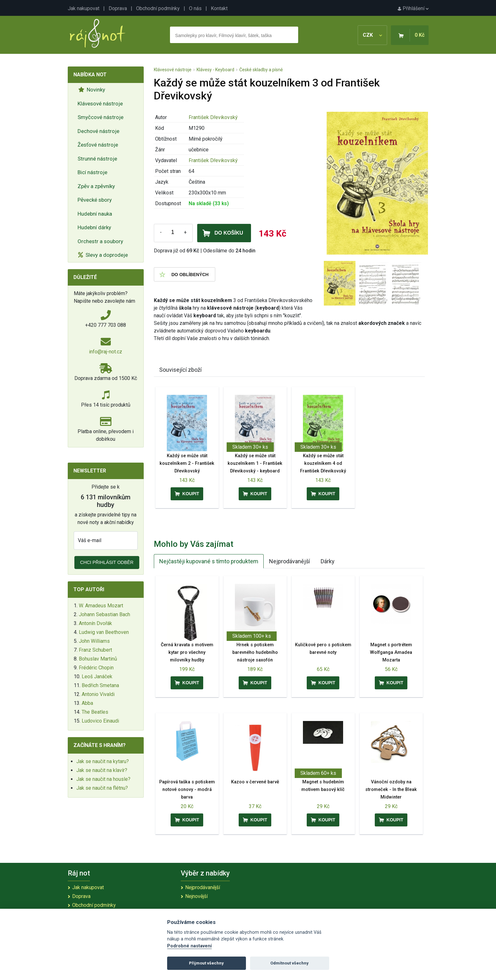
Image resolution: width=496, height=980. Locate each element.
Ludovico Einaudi (100, 721)
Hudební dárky (94, 227)
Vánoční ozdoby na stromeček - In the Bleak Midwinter (391, 790)
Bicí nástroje (92, 172)
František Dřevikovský (213, 117)
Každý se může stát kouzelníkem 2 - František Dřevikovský (187, 463)
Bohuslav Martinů (98, 659)
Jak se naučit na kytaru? (103, 761)
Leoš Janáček (97, 677)
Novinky (92, 90)
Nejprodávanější (289, 561)
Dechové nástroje (98, 131)
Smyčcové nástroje (100, 117)
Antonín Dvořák (95, 623)
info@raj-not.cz (106, 352)
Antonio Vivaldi (98, 694)
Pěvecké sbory (95, 200)
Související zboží (180, 370)
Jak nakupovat (84, 8)
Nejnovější (196, 896)
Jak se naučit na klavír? (102, 770)
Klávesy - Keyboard (215, 70)
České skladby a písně (261, 70)
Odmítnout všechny (289, 963)
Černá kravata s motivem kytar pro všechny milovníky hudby (187, 652)
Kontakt (219, 8)
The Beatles (95, 712)
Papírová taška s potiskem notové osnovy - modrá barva (187, 790)
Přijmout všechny (206, 963)
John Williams (94, 641)
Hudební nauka (95, 214)
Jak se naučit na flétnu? (102, 788)
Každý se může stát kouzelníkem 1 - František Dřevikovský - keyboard (255, 463)
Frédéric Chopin (96, 668)
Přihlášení (413, 8)
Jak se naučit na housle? (103, 779)
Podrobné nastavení (189, 946)
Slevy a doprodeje (103, 255)
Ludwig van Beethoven (104, 632)
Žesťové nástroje (98, 145)
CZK (372, 35)
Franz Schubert (95, 650)
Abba (87, 703)
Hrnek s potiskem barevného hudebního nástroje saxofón (255, 652)
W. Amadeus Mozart (101, 606)
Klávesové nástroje (100, 104)
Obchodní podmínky (158, 8)
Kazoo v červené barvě (255, 782)
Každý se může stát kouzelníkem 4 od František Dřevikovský (323, 463)
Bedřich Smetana (100, 685)
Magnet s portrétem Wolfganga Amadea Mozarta (391, 652)
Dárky (328, 561)
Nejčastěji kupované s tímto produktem (209, 561)
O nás (195, 8)
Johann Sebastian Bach (104, 614)
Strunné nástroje (97, 159)
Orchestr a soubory (100, 241)
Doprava (118, 8)
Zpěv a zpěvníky (96, 186)
